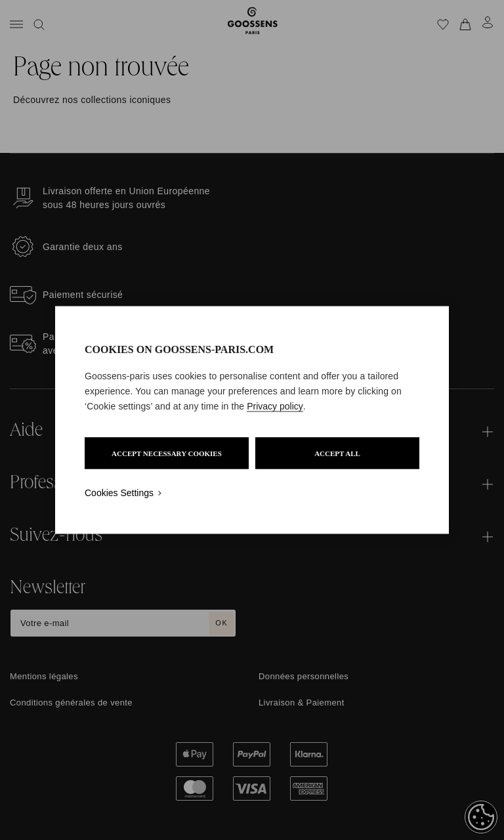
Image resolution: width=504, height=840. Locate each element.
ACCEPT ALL (337, 453)
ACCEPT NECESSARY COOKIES (167, 453)
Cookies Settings (119, 493)
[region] (252, 420)
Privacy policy (275, 406)
